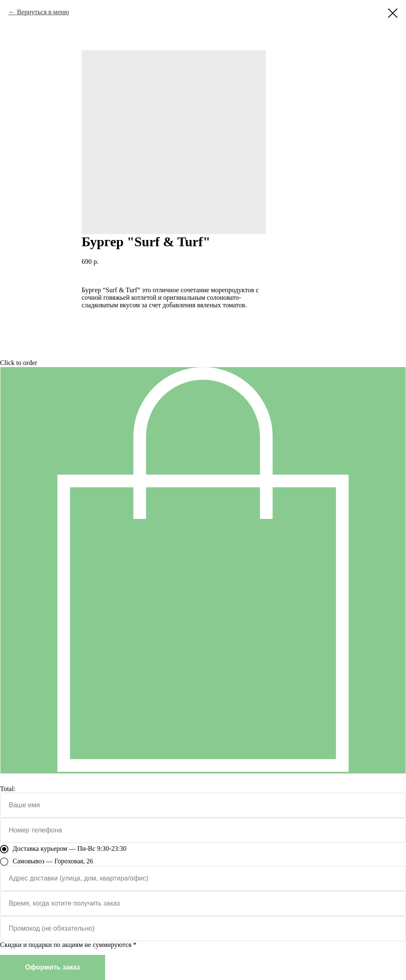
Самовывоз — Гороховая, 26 (47, 862)
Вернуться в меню (43, 12)
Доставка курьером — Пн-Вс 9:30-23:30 (63, 849)
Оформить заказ (53, 967)
